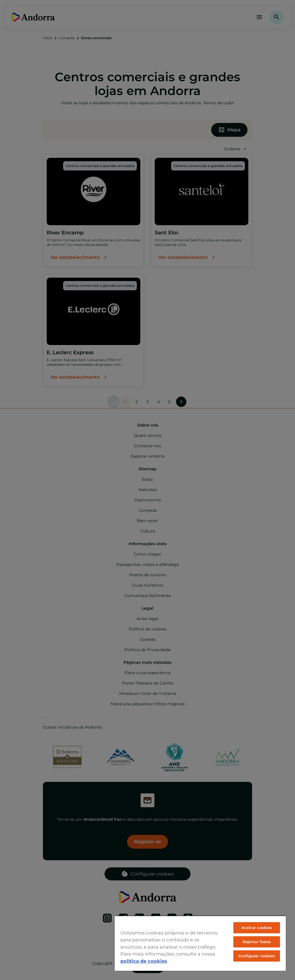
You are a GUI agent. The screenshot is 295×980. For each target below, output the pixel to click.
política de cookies (144, 961)
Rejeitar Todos (257, 942)
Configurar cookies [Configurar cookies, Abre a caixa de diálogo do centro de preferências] (257, 956)
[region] (200, 943)
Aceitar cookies (257, 928)
